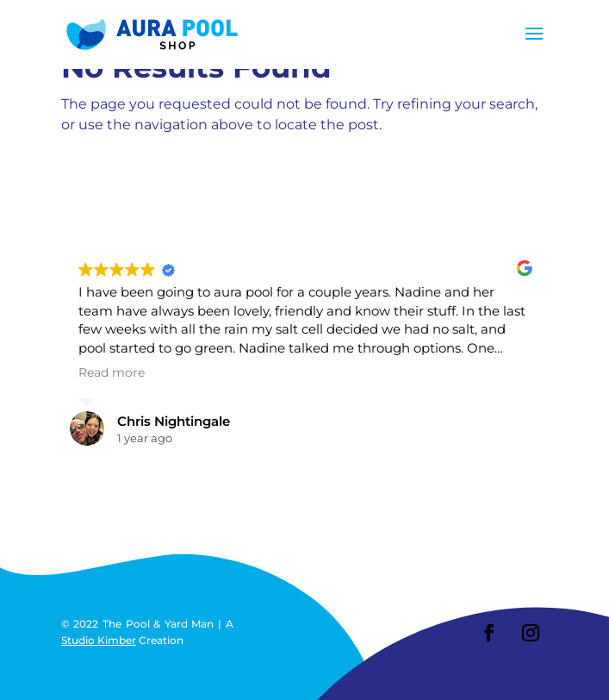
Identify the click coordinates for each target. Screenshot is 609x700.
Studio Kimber (99, 640)
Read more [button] (112, 372)
